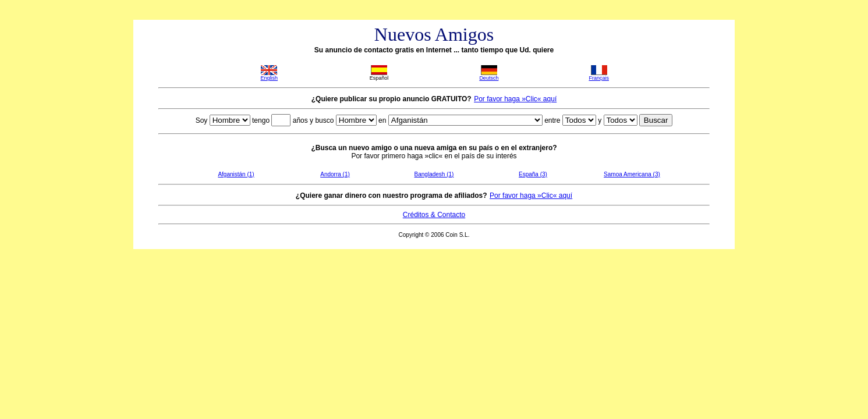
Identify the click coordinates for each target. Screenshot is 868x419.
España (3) (533, 174)
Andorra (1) (335, 174)
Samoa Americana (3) (632, 174)
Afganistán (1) (236, 174)
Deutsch (489, 78)
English (270, 78)
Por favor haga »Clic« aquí (515, 99)
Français (599, 78)
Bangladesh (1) (434, 174)
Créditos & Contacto (434, 215)
